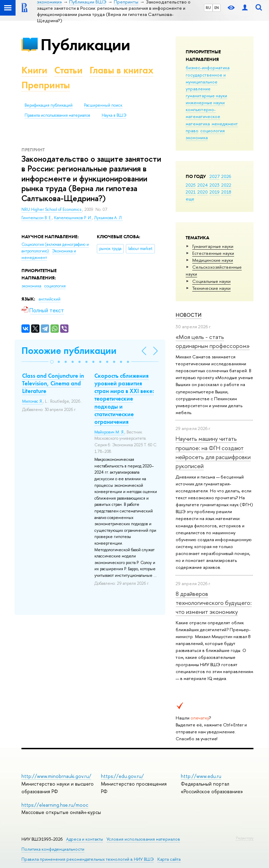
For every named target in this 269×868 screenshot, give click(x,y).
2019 (215, 192)
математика (198, 124)
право (192, 131)
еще (190, 199)
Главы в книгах (122, 70)
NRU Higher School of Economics (52, 209)
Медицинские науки (213, 260)
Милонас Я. (33, 401)
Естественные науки (213, 253)
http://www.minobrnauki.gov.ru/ (56, 776)
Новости (189, 315)
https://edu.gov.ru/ (122, 776)
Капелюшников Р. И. (73, 218)
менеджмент (225, 124)
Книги (34, 70)
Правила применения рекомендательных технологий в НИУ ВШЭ (88, 859)
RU (208, 8)
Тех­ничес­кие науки (211, 288)
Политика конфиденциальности (53, 849)
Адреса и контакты (85, 839)
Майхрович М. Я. (109, 432)
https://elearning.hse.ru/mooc (55, 805)
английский (50, 299)
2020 (203, 192)
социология (212, 131)
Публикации (85, 44)
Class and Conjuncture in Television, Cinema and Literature (53, 383)
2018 (226, 192)
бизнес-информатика (208, 68)
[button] (52, 362)
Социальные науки (211, 281)
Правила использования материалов (57, 115)
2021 (191, 192)
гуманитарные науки (206, 96)
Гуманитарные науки (213, 246)
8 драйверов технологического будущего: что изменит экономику (214, 603)
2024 (203, 185)
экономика (197, 137)
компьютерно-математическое (203, 113)
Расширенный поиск (103, 105)
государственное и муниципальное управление (206, 82)
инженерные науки (205, 102)
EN (217, 8)
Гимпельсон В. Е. (37, 218)
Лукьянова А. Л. (108, 218)
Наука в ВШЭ (114, 115)
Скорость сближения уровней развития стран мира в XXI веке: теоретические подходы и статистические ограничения (124, 399)
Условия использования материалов (143, 839)
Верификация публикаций (49, 105)
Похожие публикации (69, 351)
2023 (215, 185)
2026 (226, 176)
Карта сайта (169, 859)
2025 (191, 185)
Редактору (245, 838)
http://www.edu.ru (201, 776)
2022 (226, 185)
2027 (215, 176)
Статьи (68, 70)
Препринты (46, 85)
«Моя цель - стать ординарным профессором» (213, 341)
